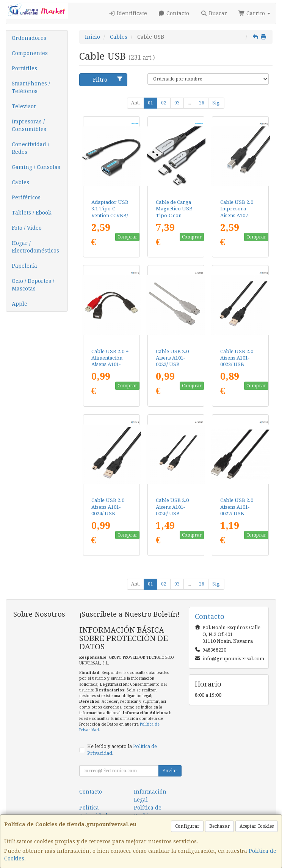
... (189, 103)
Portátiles (24, 68)
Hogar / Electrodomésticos (35, 247)
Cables (20, 182)
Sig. (216, 103)
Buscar (214, 13)
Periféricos (26, 197)
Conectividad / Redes (31, 148)
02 (164, 103)
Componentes (30, 53)
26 (202, 103)
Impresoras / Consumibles (29, 125)
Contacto (174, 13)
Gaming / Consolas (36, 167)
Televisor (24, 106)
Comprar (127, 237)
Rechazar (219, 826)
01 (150, 103)
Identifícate (128, 13)
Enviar (170, 771)
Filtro (108, 79)
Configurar (187, 826)
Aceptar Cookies (257, 826)
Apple (20, 304)
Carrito (255, 13)
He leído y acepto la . (122, 750)
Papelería (24, 266)
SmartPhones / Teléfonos (31, 87)
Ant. (136, 103)
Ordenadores (29, 38)
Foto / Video (27, 228)
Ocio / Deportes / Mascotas (33, 285)
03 (177, 103)
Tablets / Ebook (31, 213)
